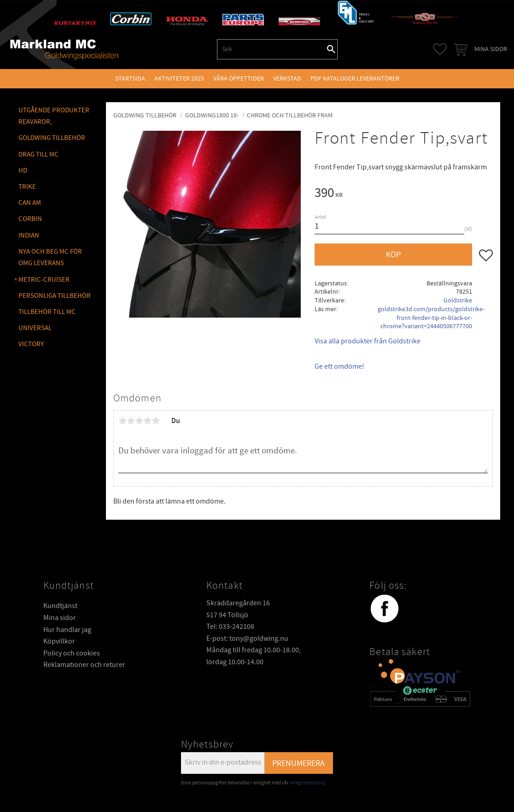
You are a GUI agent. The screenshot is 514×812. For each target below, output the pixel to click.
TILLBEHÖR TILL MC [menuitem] (47, 312)
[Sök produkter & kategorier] (271, 49)
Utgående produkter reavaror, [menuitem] (54, 116)
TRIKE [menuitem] (27, 187)
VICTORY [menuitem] (31, 344)
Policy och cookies (72, 653)
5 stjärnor (156, 421)
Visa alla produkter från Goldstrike (368, 341)
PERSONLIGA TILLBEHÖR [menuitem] (55, 296)
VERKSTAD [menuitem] (287, 78)
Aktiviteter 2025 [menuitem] (179, 78)
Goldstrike (458, 300)
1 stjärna (123, 421)
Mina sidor (60, 618)
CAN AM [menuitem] (30, 203)
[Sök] (331, 49)
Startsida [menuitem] (130, 78)
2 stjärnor (131, 421)
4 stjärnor (147, 421)
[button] (440, 49)
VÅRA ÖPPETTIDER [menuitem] (239, 78)
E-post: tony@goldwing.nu (247, 638)
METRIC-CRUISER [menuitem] (44, 280)
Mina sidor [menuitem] (491, 49)
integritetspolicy (307, 783)
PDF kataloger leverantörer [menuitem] (355, 78)
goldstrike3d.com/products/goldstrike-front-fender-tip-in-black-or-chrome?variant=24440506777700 (431, 318)
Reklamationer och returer (84, 665)
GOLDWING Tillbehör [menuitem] (52, 138)
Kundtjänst (60, 606)
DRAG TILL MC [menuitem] (38, 154)
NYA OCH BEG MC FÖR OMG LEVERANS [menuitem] (50, 258)
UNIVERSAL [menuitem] (35, 328)
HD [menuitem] (23, 171)
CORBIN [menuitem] (30, 219)
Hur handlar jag (67, 630)
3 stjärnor (139, 421)
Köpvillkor (59, 641)
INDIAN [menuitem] (29, 235)
